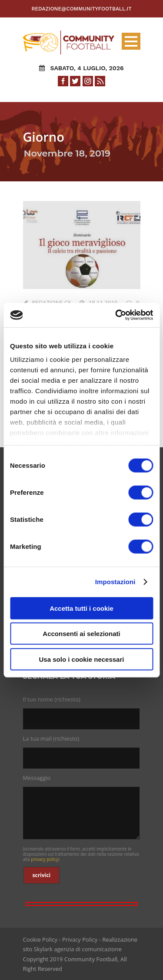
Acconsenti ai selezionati (81, 634)
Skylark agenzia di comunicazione (78, 949)
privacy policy (45, 859)
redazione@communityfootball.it (81, 9)
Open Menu (131, 41)
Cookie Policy (40, 939)
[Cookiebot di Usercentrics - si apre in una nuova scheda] (116, 315)
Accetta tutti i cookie (81, 608)
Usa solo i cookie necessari (82, 659)
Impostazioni (115, 582)
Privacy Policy (80, 939)
